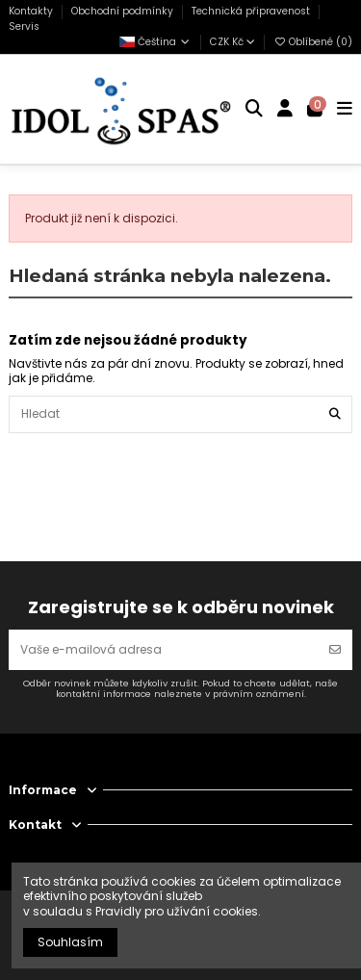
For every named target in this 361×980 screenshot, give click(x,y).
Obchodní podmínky (124, 11)
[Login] (285, 110)
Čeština (155, 42)
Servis (24, 26)
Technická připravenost (252, 11)
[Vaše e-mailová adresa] (164, 650)
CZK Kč (232, 42)
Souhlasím (70, 942)
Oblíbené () (313, 42)
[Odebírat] (335, 650)
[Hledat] (335, 414)
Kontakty (32, 11)
